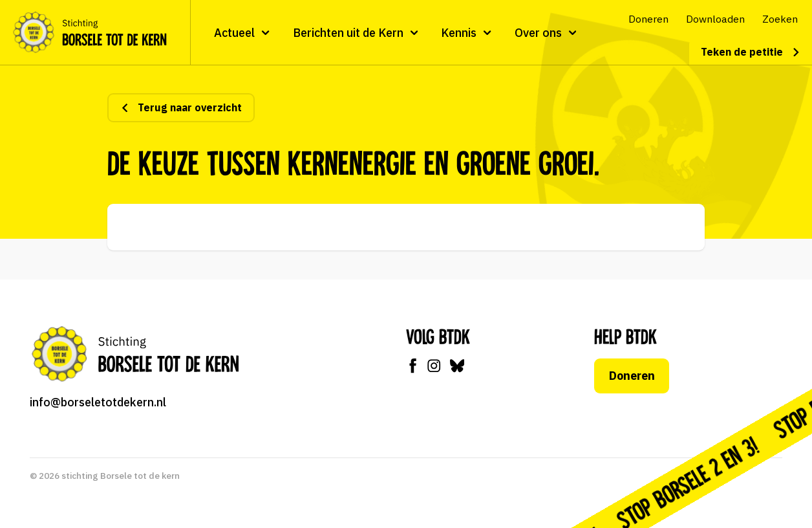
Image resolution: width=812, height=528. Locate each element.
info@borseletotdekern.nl (98, 402)
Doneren (632, 376)
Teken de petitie (751, 52)
